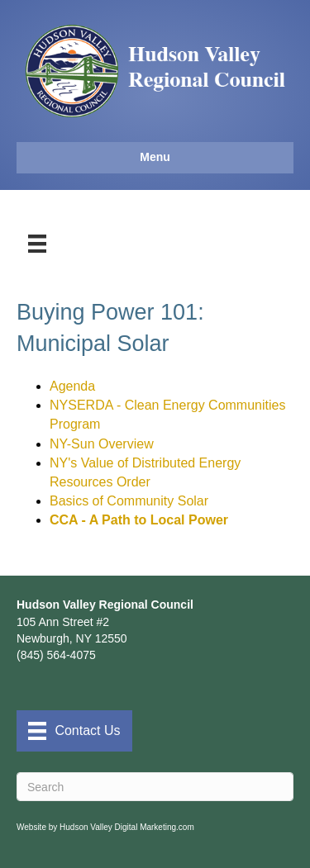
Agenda (72, 386)
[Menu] (37, 244)
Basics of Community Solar (129, 501)
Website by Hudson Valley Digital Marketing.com (105, 827)
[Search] (155, 787)
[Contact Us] (74, 731)
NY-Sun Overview (102, 444)
